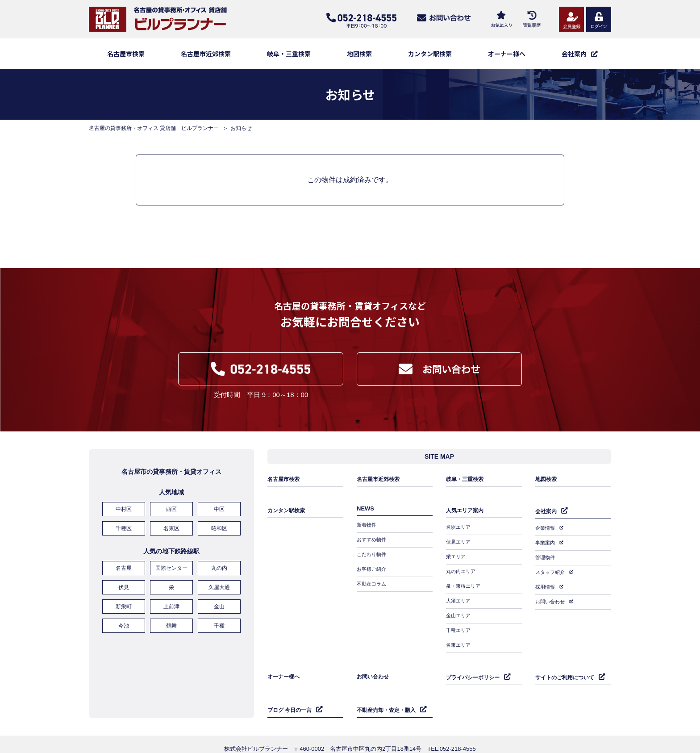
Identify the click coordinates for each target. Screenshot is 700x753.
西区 (171, 517)
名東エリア (459, 635)
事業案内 (546, 544)
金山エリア (459, 609)
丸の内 (219, 573)
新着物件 (367, 531)
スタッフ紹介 (551, 570)
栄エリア (457, 557)
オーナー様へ (507, 54)
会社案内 (547, 516)
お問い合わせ (551, 596)
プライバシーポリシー (475, 664)
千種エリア (459, 622)
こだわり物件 (373, 557)
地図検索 (359, 54)
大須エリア (459, 596)
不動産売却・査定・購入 (389, 693)
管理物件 (546, 557)
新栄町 (124, 607)
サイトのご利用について (567, 664)
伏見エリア (459, 544)
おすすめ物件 (373, 544)
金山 (219, 607)
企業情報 (546, 531)
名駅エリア (459, 531)
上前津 (171, 607)
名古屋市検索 (126, 54)
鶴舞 (171, 625)
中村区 (124, 517)
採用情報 (546, 583)
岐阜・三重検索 (289, 54)
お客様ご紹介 (373, 570)
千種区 (124, 535)
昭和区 (219, 535)
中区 (219, 517)
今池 (124, 625)
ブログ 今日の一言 (292, 693)
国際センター (171, 573)
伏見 (124, 590)
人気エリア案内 (466, 515)
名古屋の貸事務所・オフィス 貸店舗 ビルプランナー (154, 128)
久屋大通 (219, 590)
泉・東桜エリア (465, 583)
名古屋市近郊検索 (206, 54)
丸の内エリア (462, 570)
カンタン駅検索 (430, 54)
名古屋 (124, 573)
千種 (219, 625)
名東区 (171, 535)
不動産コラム (373, 583)
